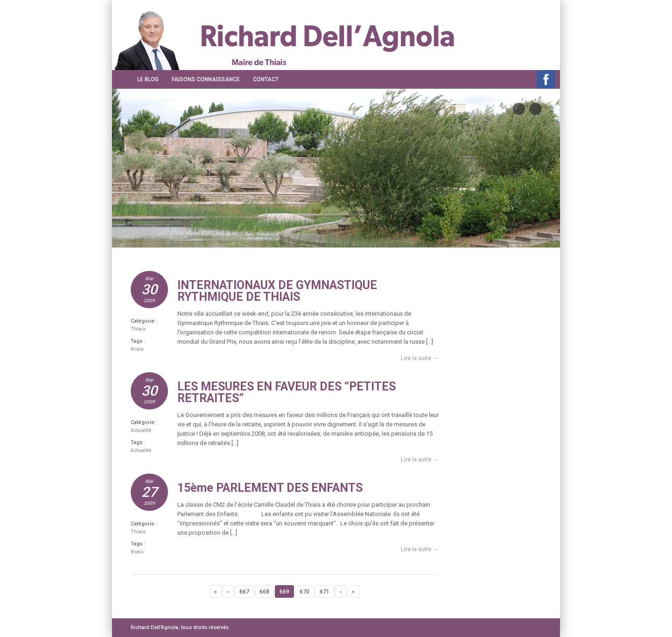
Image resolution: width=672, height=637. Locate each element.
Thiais (138, 329)
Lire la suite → (420, 358)
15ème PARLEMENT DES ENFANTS (270, 488)
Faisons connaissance (206, 79)
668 (264, 592)
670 (304, 592)
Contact (266, 79)
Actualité (141, 430)
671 (325, 592)
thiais (137, 349)
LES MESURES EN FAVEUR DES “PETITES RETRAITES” (287, 392)
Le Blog (148, 79)
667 (244, 592)
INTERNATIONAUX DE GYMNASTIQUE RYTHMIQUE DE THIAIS (277, 291)
